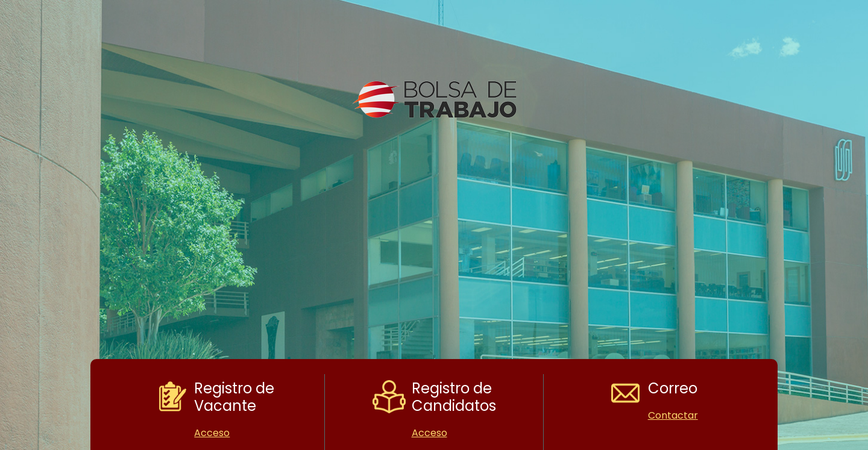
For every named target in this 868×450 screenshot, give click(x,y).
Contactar (673, 415)
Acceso (212, 433)
